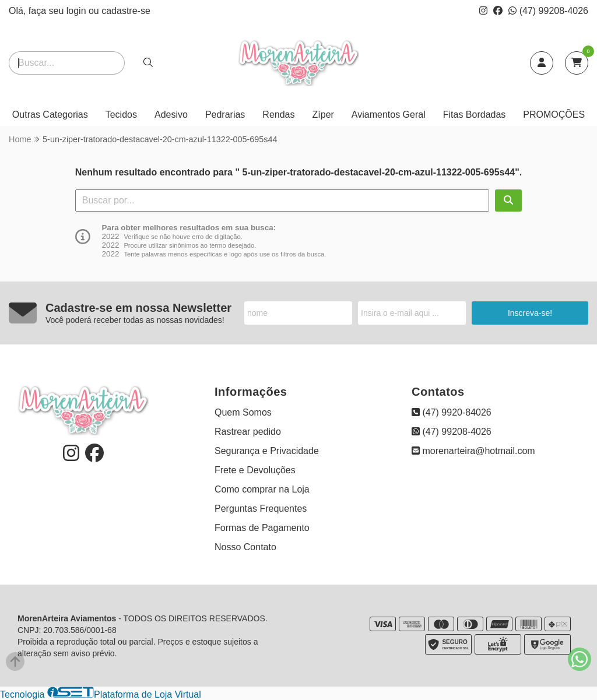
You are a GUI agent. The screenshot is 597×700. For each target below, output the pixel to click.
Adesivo (171, 115)
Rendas (278, 115)
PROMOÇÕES (554, 115)
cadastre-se (126, 11)
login (78, 11)
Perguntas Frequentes (261, 509)
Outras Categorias (50, 115)
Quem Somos (243, 412)
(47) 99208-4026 (548, 11)
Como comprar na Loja (262, 489)
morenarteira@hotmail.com (473, 451)
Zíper (323, 115)
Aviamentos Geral (389, 115)
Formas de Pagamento (262, 528)
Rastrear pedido (248, 432)
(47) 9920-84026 (452, 412)
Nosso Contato (245, 547)
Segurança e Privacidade (267, 451)
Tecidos (121, 115)
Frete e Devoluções (255, 470)
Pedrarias (225, 115)
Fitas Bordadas (475, 115)
